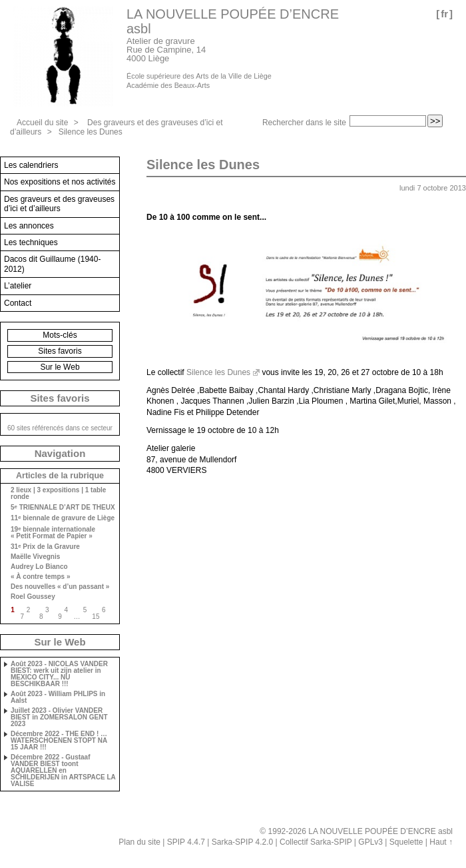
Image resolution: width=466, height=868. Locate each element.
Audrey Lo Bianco (39, 567)
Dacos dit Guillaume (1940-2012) (52, 264)
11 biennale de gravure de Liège (63, 518)
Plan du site (139, 842)
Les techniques (31, 242)
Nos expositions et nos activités (60, 182)
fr (444, 14)
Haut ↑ (441, 842)
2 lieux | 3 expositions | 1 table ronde (58, 494)
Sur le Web (60, 367)
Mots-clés (60, 335)
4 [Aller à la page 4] (66, 610)
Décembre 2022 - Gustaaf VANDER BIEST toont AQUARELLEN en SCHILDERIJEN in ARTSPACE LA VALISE (63, 771)
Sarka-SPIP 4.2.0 (243, 842)
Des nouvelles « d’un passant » (60, 587)
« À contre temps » (40, 577)
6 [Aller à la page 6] (104, 610)
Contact (18, 303)
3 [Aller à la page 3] (47, 610)
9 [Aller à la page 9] (60, 617)
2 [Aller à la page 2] (29, 610)
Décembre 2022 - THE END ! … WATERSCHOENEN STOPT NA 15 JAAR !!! (59, 741)
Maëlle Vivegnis (35, 557)
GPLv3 (370, 842)
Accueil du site (42, 123)
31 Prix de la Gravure (45, 547)
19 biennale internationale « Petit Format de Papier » (53, 533)
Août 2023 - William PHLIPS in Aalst (58, 697)
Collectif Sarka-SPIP (316, 842)
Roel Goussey (33, 597)
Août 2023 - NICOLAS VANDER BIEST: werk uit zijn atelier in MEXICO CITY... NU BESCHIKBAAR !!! (59, 674)
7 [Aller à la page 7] (23, 617)
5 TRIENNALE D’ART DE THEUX (63, 507)
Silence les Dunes (91, 132)
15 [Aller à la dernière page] (96, 617)
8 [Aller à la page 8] (41, 617)
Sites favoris (60, 351)
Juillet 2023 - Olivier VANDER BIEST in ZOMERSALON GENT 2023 (59, 717)
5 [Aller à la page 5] (85, 610)
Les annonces (29, 226)
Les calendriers (31, 165)
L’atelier (18, 286)
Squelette (406, 842)
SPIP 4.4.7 (186, 842)
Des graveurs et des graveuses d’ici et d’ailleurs (59, 204)
